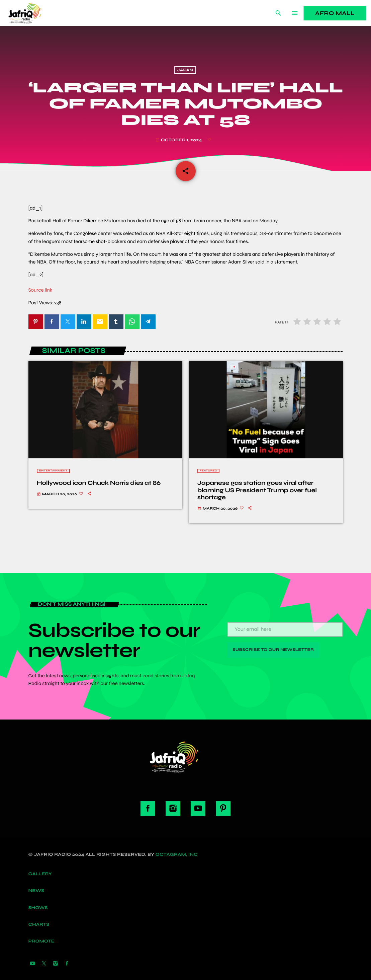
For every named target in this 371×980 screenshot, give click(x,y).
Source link (40, 290)
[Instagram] (56, 964)
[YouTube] (33, 964)
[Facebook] (67, 964)
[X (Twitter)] (44, 964)
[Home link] (32, 13)
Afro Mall (335, 13)
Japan (185, 70)
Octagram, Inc (177, 854)
